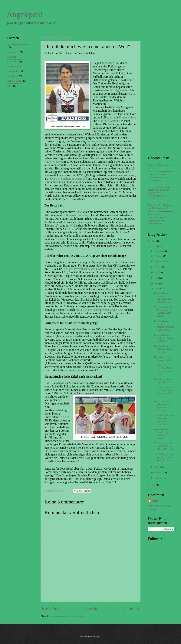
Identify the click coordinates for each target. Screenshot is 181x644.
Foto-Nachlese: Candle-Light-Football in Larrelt (162, 434)
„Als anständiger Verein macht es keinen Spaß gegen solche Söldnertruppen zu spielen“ (160, 193)
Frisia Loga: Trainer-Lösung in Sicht (164, 358)
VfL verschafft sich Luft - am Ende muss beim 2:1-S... (163, 392)
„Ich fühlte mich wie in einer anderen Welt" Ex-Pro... (164, 457)
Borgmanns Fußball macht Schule (164, 381)
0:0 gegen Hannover (76, 215)
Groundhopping (14, 66)
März (157, 467)
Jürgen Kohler (127, 117)
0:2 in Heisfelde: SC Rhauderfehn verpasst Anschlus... (164, 420)
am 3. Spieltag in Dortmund (70, 179)
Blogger (96, 637)
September (160, 262)
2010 (155, 485)
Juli (157, 272)
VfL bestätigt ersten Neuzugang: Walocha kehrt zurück (164, 311)
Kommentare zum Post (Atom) (68, 616)
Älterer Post (132, 609)
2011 (155, 246)
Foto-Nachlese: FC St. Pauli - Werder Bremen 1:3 (164, 338)
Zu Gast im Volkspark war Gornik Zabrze (89, 269)
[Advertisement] (163, 93)
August (158, 267)
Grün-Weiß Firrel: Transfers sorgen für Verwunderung (158, 177)
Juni (157, 278)
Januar (158, 478)
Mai (157, 283)
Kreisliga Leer (14, 71)
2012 (155, 241)
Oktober (159, 256)
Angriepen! (25, 14)
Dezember (160, 251)
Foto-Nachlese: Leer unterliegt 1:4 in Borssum (164, 349)
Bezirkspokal (13, 52)
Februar (159, 472)
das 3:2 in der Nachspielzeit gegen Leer (99, 310)
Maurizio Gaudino (109, 121)
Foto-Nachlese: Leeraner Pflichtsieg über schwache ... (163, 297)
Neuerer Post (49, 609)
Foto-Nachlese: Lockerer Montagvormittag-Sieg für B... (164, 325)
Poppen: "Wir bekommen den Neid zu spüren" (160, 207)
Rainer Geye (52, 162)
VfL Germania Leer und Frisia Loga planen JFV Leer (164, 446)
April (157, 289)
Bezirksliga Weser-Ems (18, 44)
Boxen (10, 57)
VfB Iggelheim (119, 90)
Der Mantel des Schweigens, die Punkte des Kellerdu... (163, 406)
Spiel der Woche (15, 81)
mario (155, 501)
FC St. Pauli (13, 62)
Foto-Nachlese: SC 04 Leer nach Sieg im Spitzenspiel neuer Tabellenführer (159, 219)
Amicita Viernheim (103, 141)
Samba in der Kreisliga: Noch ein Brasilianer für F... (163, 370)
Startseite (91, 609)
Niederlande (13, 76)
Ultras (10, 86)
